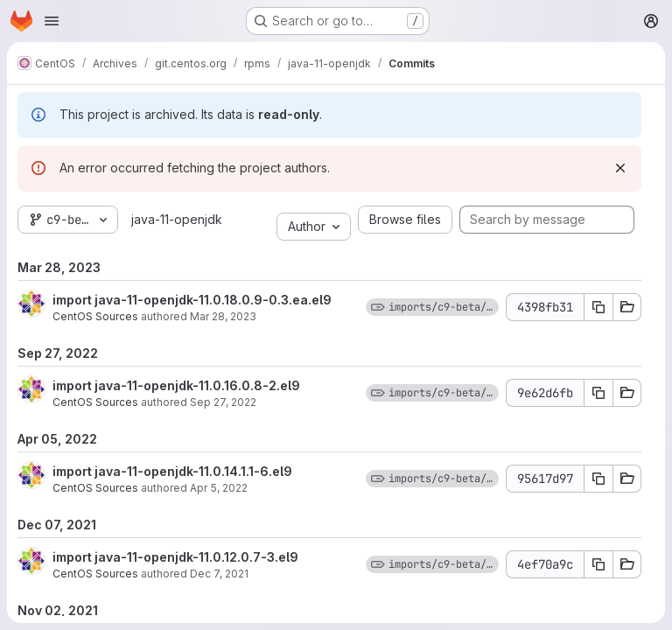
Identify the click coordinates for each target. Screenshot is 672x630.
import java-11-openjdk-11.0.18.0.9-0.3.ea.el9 (192, 300)
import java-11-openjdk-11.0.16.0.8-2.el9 (176, 385)
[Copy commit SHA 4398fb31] (598, 307)
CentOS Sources (95, 316)
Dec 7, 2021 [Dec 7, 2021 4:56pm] (219, 574)
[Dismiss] (620, 168)
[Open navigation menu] (52, 21)
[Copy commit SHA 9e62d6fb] (598, 393)
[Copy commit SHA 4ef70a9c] (598, 564)
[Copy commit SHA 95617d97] (598, 479)
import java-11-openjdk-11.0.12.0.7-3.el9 (175, 557)
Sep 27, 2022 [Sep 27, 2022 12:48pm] (223, 402)
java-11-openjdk (177, 219)
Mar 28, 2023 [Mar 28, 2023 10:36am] (223, 316)
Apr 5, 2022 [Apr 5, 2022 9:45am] (219, 488)
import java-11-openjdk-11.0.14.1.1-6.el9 (172, 471)
